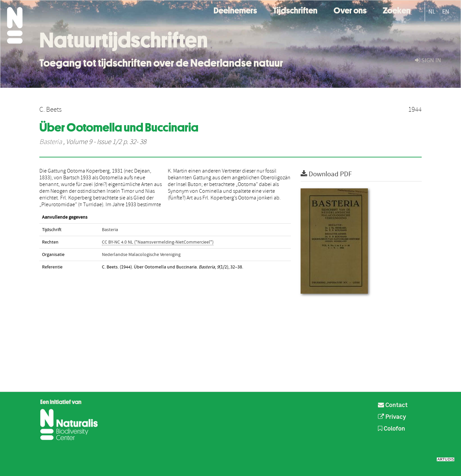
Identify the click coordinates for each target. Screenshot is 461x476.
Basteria (51, 142)
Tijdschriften (295, 10)
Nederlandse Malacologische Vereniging (141, 255)
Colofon (392, 429)
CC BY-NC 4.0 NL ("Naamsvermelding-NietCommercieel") (158, 242)
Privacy (392, 417)
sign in (428, 60)
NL (432, 12)
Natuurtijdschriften (124, 40)
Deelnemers (235, 10)
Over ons (350, 10)
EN (446, 12)
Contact (393, 405)
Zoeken (397, 10)
